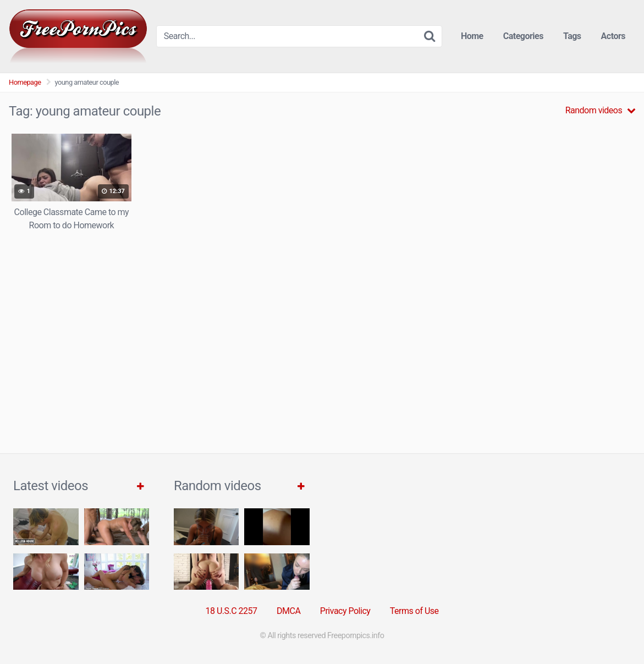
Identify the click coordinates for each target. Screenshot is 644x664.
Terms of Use (414, 611)
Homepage (25, 82)
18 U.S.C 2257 (231, 611)
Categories (523, 36)
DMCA (288, 611)
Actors (613, 36)
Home (472, 36)
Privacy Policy (345, 611)
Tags (572, 36)
